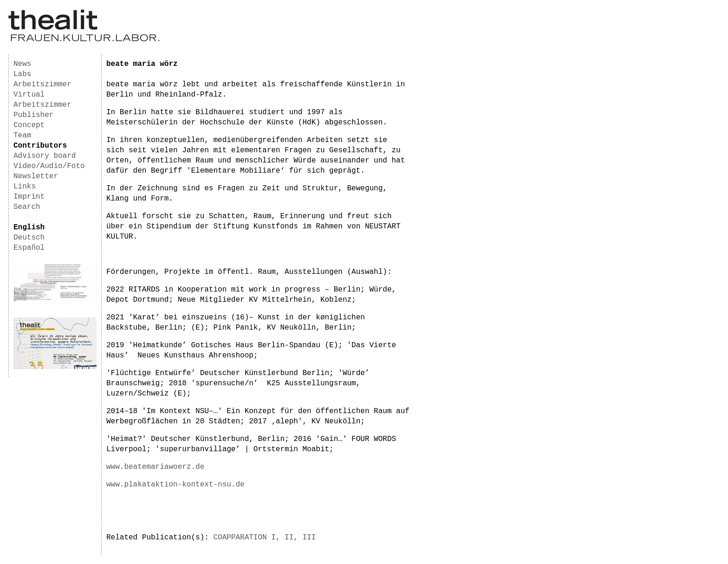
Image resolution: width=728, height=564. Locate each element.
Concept (29, 125)
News (22, 64)
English (29, 227)
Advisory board (45, 156)
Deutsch (29, 238)
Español (29, 248)
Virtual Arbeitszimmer (42, 100)
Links (25, 187)
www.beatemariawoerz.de (155, 467)
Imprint (29, 197)
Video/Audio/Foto (49, 166)
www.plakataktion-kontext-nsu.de (175, 485)
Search (27, 207)
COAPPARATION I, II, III (264, 538)
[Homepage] (84, 40)
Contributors (40, 146)
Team (22, 136)
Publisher (33, 115)
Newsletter (36, 176)
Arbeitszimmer (42, 84)
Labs (22, 74)
